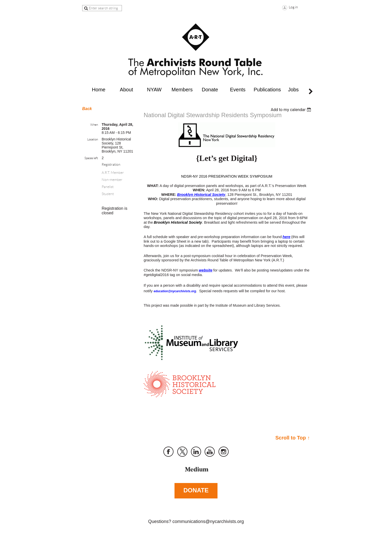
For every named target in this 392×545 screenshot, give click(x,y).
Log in (293, 7)
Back (87, 109)
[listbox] (291, 110)
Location (93, 139)
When (94, 125)
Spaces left (91, 158)
